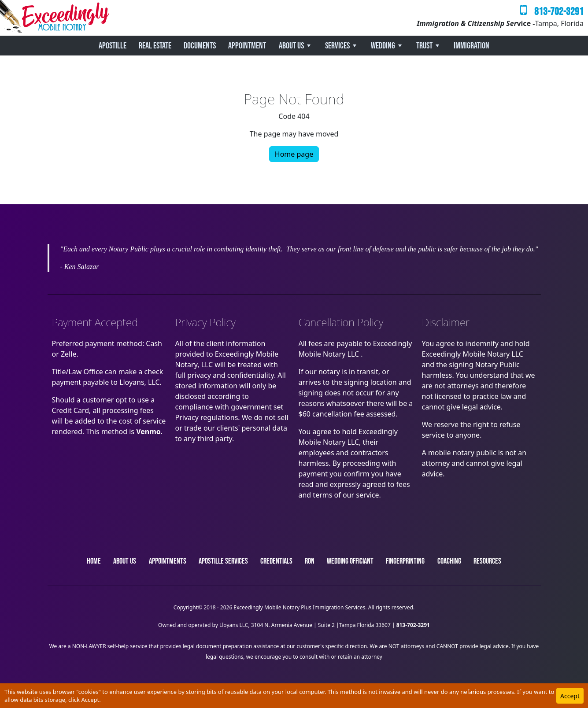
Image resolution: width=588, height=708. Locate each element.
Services (337, 46)
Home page (294, 154)
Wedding (383, 46)
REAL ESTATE (155, 46)
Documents (200, 46)
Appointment (247, 46)
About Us (291, 46)
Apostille (113, 46)
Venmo (148, 431)
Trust (424, 46)
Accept (570, 696)
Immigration (472, 46)
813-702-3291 (559, 12)
